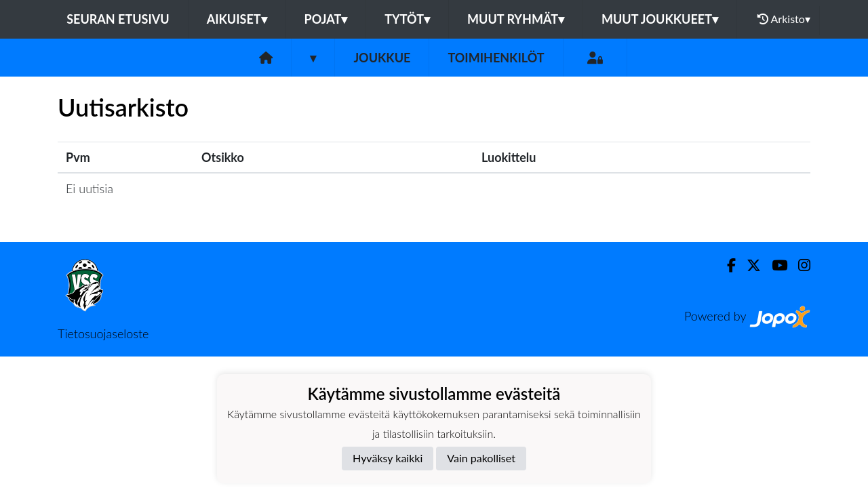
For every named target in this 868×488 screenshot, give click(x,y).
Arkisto (784, 19)
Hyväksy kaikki (388, 458)
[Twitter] (748, 265)
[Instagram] (799, 265)
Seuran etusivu (118, 19)
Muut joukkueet (660, 19)
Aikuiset (237, 19)
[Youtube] (774, 265)
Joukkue (382, 58)
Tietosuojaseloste (103, 333)
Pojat (326, 19)
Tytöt (407, 19)
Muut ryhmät (516, 19)
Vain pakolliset (481, 458)
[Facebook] (726, 265)
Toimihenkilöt (496, 58)
